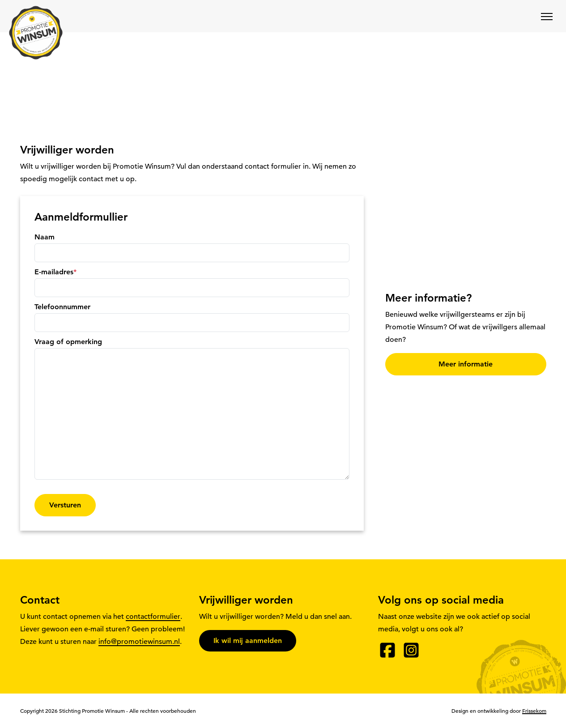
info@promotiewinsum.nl (139, 642)
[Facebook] (387, 650)
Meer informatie (466, 364)
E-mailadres (55, 272)
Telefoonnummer (62, 307)
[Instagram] (411, 650)
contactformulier (153, 617)
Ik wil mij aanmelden (248, 641)
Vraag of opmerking (68, 342)
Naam (45, 237)
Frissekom (534, 711)
